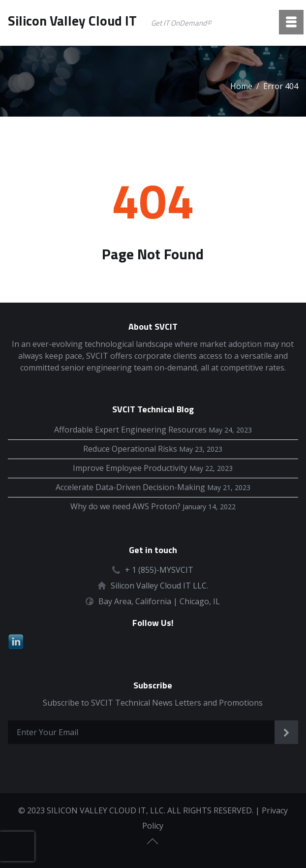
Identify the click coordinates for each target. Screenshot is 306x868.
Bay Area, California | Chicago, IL (159, 601)
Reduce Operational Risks (130, 449)
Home (241, 86)
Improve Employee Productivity (130, 468)
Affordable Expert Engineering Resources (130, 430)
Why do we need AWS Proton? (125, 506)
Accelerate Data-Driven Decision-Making (130, 487)
